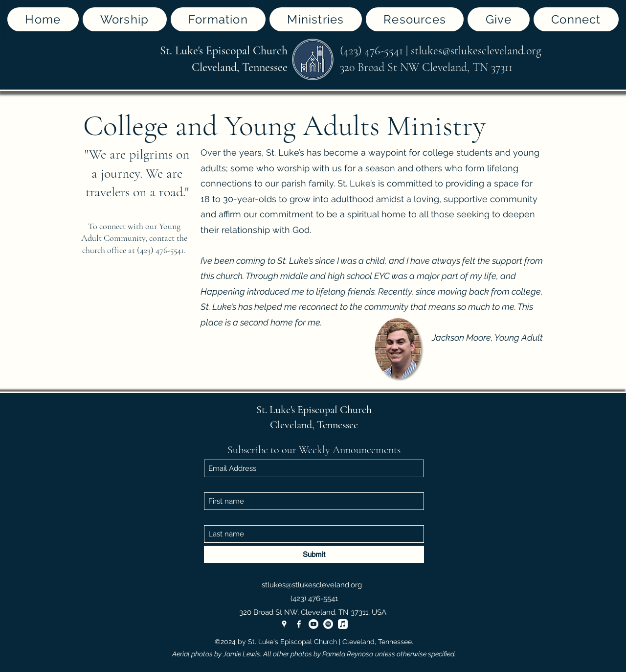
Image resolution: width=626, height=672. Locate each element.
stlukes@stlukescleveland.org (476, 51)
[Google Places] (284, 624)
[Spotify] (328, 624)
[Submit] (314, 554)
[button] (125, 19)
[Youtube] (313, 624)
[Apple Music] (343, 624)
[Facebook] (299, 624)
